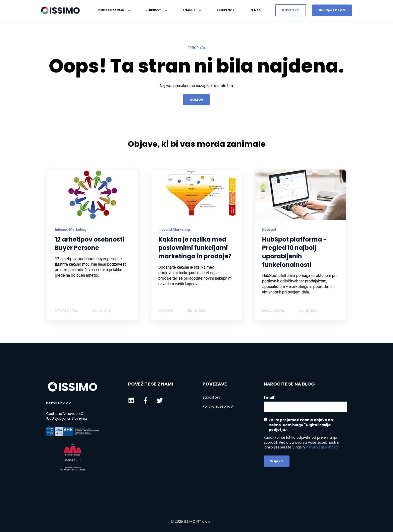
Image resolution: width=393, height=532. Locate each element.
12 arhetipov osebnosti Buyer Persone (90, 244)
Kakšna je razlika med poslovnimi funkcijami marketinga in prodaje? (195, 248)
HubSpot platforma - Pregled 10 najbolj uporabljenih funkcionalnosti (294, 252)
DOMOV (197, 100)
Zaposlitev (211, 397)
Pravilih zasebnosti (322, 447)
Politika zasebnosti (218, 406)
